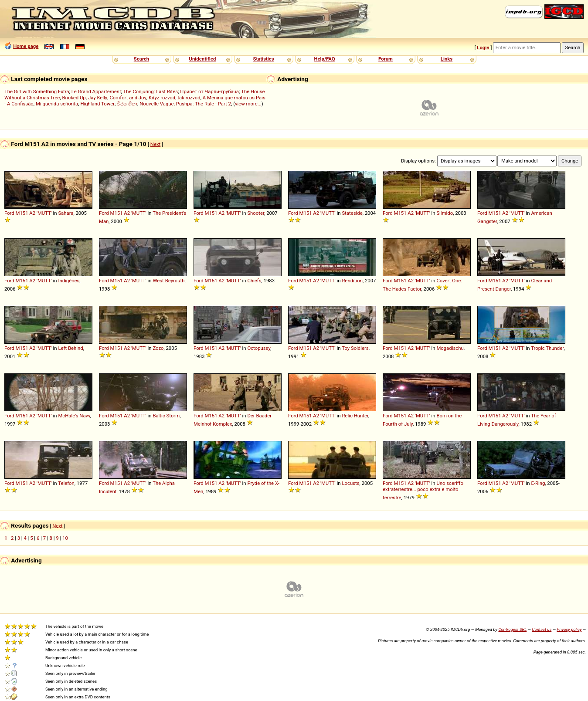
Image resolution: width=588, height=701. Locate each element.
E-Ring (538, 483)
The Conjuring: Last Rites (151, 91)
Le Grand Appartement (96, 91)
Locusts (350, 483)
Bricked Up (74, 98)
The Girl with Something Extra (37, 91)
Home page (26, 46)
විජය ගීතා (127, 104)
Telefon (66, 483)
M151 (22, 213)
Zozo (158, 348)
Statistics (263, 59)
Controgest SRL (512, 629)
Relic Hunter (355, 416)
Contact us (542, 629)
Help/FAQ (324, 59)
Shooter (256, 213)
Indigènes (69, 281)
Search (141, 59)
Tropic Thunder (547, 348)
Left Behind (70, 348)
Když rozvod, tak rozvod (175, 98)
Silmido (445, 213)
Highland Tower (97, 104)
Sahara (66, 213)
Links (447, 59)
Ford (9, 213)
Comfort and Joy (128, 98)
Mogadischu (450, 348)
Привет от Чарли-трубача (209, 91)
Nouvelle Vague (156, 104)
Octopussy (259, 348)
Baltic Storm (166, 416)
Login (483, 47)
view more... (248, 104)
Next (155, 144)
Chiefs (254, 281)
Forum (386, 59)
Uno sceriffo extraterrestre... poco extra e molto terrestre (423, 490)
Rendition (352, 281)
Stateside (352, 213)
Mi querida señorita (57, 104)
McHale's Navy (74, 416)
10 (65, 538)
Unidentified (203, 59)
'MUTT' (44, 213)
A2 (32, 213)
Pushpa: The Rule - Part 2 (204, 104)
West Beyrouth (168, 281)
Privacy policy (569, 629)
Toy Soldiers (355, 348)
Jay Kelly (98, 98)
